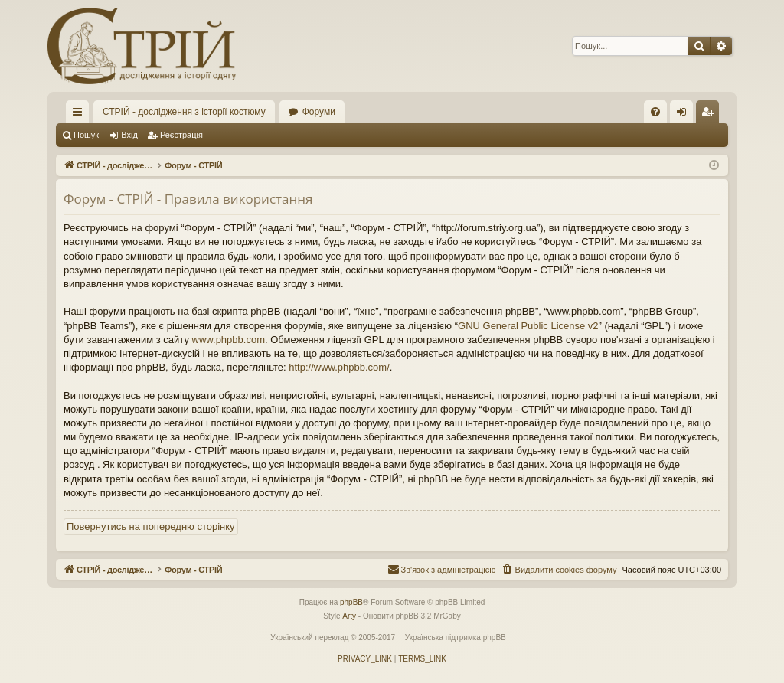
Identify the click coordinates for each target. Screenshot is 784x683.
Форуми (319, 112)
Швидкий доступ (80, 115)
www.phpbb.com (229, 340)
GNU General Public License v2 (528, 326)
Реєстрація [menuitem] (711, 115)
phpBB (351, 602)
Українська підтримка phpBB (456, 637)
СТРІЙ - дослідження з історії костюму (184, 112)
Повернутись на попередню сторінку (151, 526)
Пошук (86, 135)
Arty (349, 616)
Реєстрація (181, 135)
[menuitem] (655, 112)
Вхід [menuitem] (686, 115)
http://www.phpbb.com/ (339, 367)
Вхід (129, 135)
